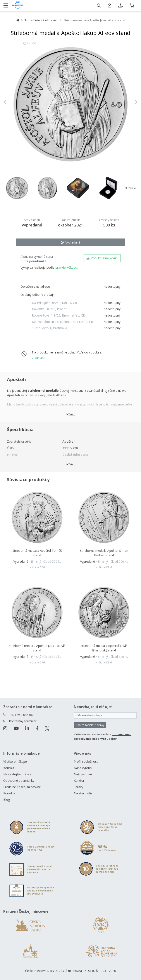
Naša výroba (83, 768)
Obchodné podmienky (19, 781)
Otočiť (30, 45)
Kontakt (9, 768)
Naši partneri (83, 774)
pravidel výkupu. (67, 267)
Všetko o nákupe (15, 762)
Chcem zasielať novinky (90, 725)
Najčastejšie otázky (17, 774)
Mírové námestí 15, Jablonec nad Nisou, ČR (62, 322)
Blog (7, 800)
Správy (78, 787)
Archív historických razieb (41, 20)
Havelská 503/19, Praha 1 (50, 309)
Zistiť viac (39, 358)
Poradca (9, 793)
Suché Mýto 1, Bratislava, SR (52, 328)
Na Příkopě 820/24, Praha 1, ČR (54, 303)
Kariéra (79, 781)
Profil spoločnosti (86, 762)
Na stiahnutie (83, 793)
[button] (13, 102)
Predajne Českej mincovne (22, 787)
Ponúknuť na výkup (102, 258)
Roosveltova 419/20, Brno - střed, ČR (58, 315)
